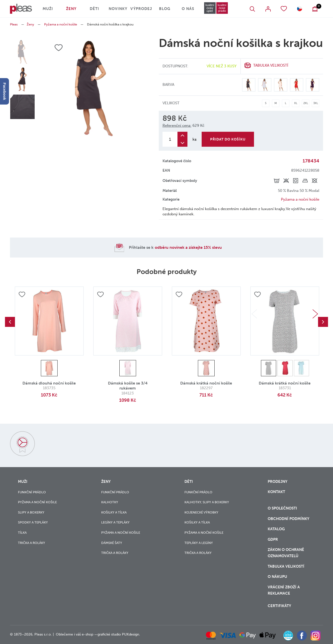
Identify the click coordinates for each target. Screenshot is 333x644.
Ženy (71, 9)
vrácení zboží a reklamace (284, 590)
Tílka (22, 533)
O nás (188, 9)
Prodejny (278, 482)
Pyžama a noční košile (61, 24)
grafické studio (109, 634)
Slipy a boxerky (31, 512)
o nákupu (277, 577)
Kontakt (276, 492)
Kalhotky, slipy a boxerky (207, 502)
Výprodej (141, 9)
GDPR (273, 539)
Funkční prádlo (32, 492)
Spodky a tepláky (33, 522)
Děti (94, 9)
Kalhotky (110, 502)
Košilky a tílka (114, 512)
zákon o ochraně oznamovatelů (286, 553)
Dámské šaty (112, 543)
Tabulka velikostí (271, 65)
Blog (165, 9)
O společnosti (283, 508)
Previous (10, 322)
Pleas (14, 24)
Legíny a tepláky (115, 522)
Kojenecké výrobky (201, 512)
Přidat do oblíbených (22, 294)
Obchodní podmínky (289, 519)
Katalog (277, 529)
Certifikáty (279, 606)
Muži (48, 9)
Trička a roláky (32, 543)
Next (315, 314)
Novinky (118, 9)
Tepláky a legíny (199, 543)
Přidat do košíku (228, 139)
